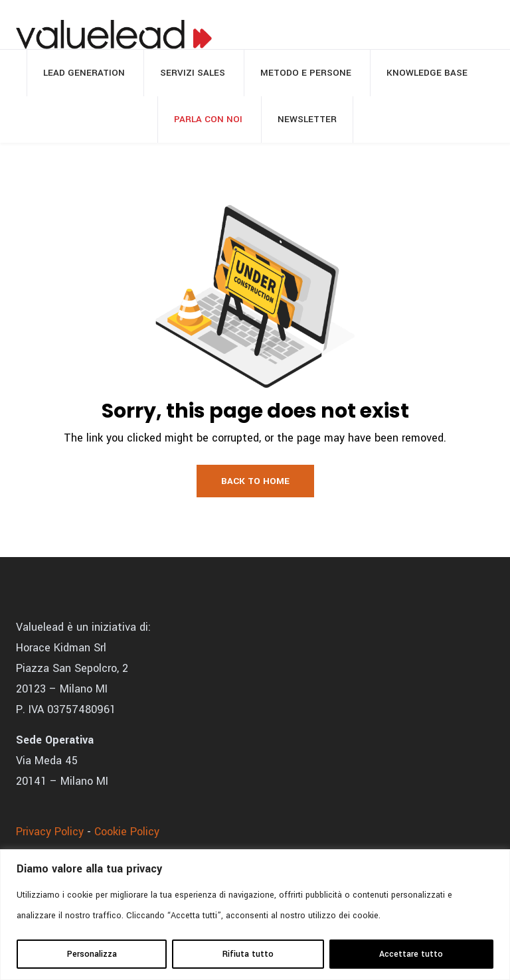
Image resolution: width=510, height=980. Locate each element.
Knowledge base (427, 73)
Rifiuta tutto (248, 954)
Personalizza (92, 954)
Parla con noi (208, 119)
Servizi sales (193, 73)
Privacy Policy (50, 832)
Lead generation (84, 73)
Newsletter (307, 119)
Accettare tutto (411, 954)
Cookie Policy (127, 832)
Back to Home (255, 481)
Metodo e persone (306, 73)
